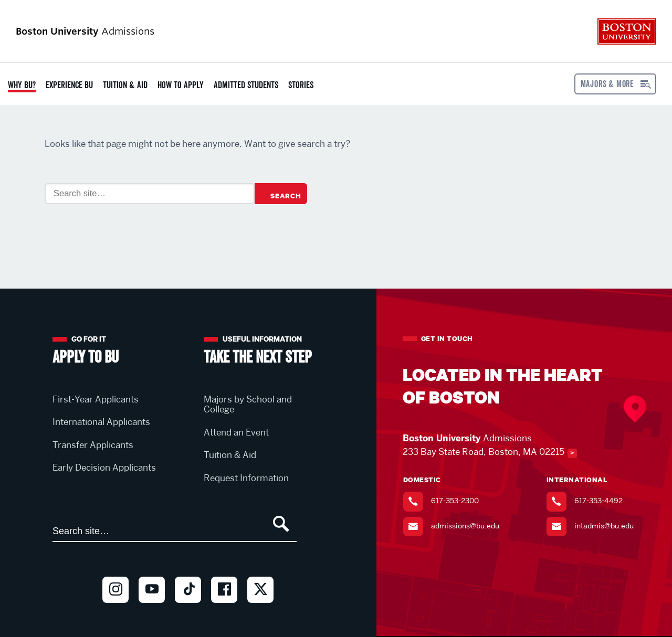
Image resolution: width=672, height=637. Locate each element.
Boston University (627, 31)
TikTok (188, 607)
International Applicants (101, 422)
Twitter (260, 607)
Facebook (224, 607)
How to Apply (181, 85)
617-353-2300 (455, 501)
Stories (301, 85)
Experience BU (69, 85)
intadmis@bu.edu (604, 526)
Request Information (246, 478)
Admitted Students (246, 85)
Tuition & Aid (125, 85)
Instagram (115, 607)
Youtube (152, 607)
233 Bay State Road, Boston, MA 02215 (484, 452)
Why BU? (22, 85)
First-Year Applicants (96, 399)
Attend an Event (236, 432)
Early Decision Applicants (104, 468)
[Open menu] (615, 84)
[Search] (150, 194)
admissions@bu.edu (465, 526)
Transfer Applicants (93, 445)
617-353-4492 (598, 501)
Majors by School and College (248, 405)
